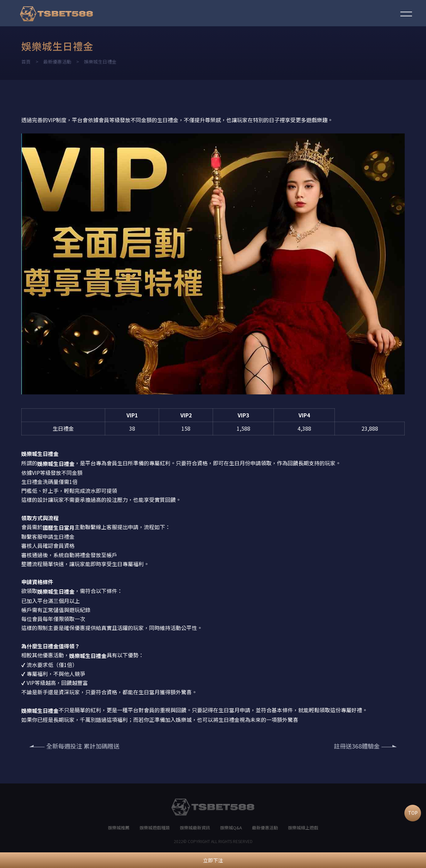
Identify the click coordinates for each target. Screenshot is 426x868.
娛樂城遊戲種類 (155, 828)
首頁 (26, 62)
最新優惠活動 (57, 62)
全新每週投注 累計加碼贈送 (75, 746)
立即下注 (213, 860)
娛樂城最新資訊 (195, 828)
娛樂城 (77, 656)
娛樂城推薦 (119, 828)
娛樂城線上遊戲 (303, 828)
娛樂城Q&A (231, 828)
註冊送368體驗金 (365, 746)
